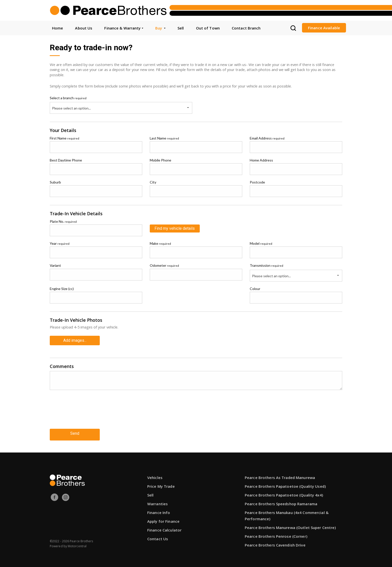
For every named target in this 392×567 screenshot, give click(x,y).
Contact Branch (246, 28)
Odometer (164, 265)
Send (75, 431)
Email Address (267, 138)
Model (261, 243)
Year (60, 243)
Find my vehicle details (175, 228)
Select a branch (68, 98)
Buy (160, 28)
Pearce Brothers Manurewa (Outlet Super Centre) (290, 524)
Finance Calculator (164, 527)
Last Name (164, 138)
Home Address (261, 160)
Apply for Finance (163, 518)
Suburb (55, 182)
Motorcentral (77, 543)
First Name (64, 138)
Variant (55, 265)
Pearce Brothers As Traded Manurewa (280, 474)
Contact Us (158, 536)
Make (160, 243)
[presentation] (88, 412)
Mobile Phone (160, 160)
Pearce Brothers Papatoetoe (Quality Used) (285, 483)
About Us (84, 28)
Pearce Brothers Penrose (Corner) (276, 533)
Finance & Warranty (124, 28)
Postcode (257, 182)
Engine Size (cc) (62, 289)
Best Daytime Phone (66, 160)
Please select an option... (71, 108)
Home (57, 28)
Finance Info (159, 509)
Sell (181, 28)
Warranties (157, 501)
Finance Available (324, 28)
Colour (255, 289)
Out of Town (208, 28)
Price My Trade (161, 483)
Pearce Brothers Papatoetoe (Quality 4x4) (284, 492)
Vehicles (155, 474)
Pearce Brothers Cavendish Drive (275, 542)
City (153, 182)
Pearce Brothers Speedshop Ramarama (281, 501)
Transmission (266, 265)
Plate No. (63, 221)
